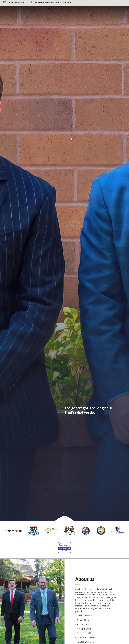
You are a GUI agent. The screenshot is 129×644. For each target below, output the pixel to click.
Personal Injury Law (81, 12)
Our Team (62, 12)
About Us (47, 12)
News (97, 12)
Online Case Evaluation (53, 18)
